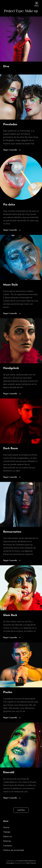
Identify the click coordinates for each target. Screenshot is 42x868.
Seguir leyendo (12, 150)
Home (6, 827)
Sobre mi (7, 837)
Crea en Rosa (23, 861)
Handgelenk (11, 368)
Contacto (8, 846)
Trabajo (7, 832)
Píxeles (8, 692)
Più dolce (9, 205)
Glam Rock (10, 615)
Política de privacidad (14, 850)
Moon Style (11, 285)
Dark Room (11, 448)
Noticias (7, 841)
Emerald (9, 772)
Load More (21, 810)
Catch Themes (31, 863)
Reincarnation (12, 532)
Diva (6, 67)
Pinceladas (10, 124)
